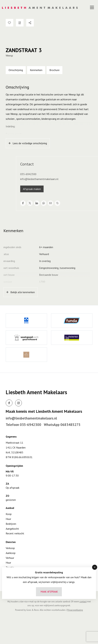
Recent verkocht (15, 533)
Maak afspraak (49, 592)
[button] (95, 567)
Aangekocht (12, 529)
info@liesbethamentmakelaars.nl (31, 418)
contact (83, 602)
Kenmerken (36, 70)
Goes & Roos (33, 610)
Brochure (54, 70)
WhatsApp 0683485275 (62, 425)
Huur (8, 519)
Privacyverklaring (75, 610)
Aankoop (11, 553)
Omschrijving (16, 70)
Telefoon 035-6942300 (23, 425)
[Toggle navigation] (92, 7)
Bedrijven (11, 524)
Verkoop (10, 548)
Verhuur (10, 558)
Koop (9, 514)
